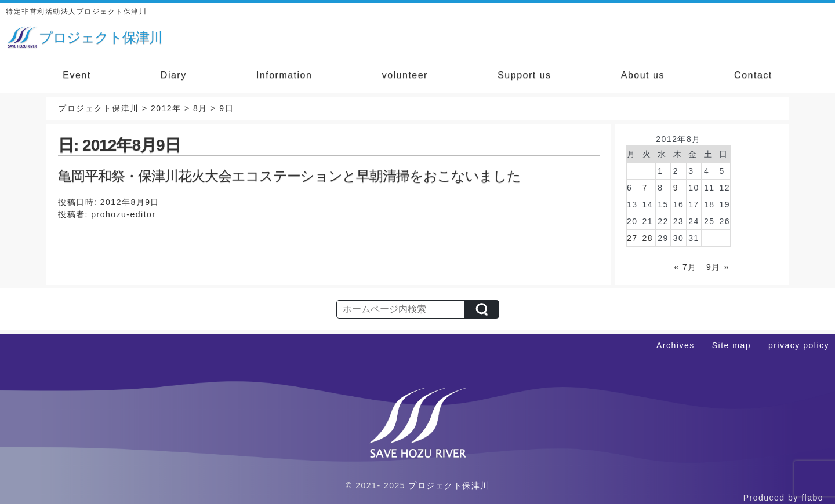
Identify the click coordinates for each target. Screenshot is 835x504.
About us (643, 75)
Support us (524, 75)
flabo (812, 498)
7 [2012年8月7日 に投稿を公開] (645, 188)
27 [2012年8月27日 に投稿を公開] (632, 238)
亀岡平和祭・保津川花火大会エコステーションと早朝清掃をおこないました (289, 176)
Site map (731, 345)
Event (77, 75)
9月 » (718, 267)
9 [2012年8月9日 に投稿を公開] (676, 188)
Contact (753, 75)
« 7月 (685, 267)
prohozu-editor (123, 214)
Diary (174, 75)
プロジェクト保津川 (449, 485)
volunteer (405, 75)
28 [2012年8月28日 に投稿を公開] (648, 238)
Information (284, 75)
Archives (676, 345)
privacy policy (799, 345)
